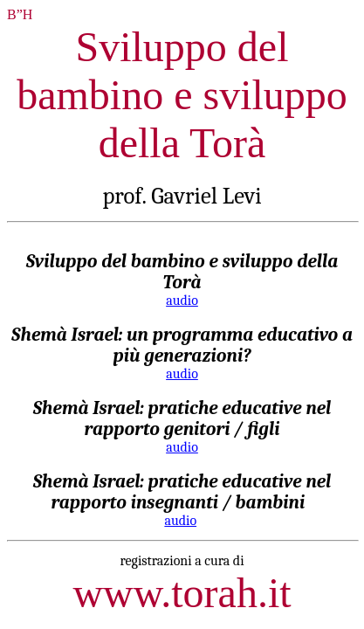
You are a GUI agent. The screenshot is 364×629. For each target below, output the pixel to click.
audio (182, 301)
